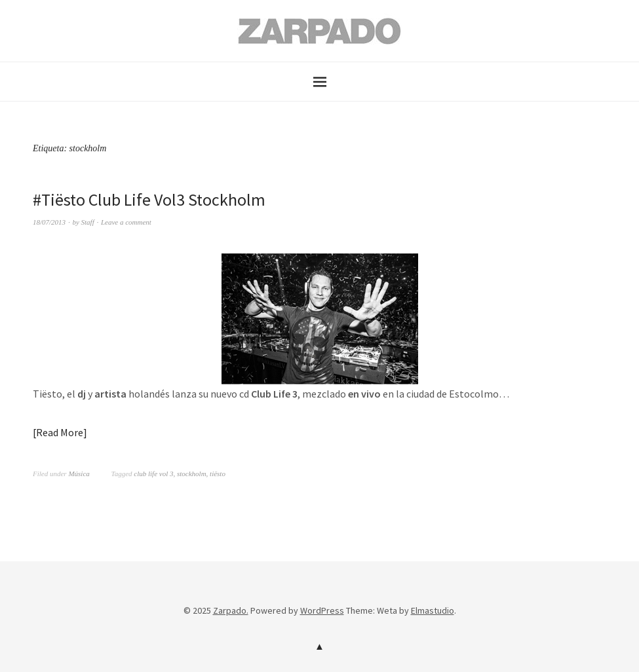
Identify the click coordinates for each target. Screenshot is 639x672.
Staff (88, 222)
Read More (60, 432)
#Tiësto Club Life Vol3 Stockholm (149, 199)
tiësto (218, 474)
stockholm (192, 474)
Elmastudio (433, 610)
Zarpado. (231, 610)
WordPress (322, 610)
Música (79, 474)
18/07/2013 (49, 222)
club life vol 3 (153, 474)
